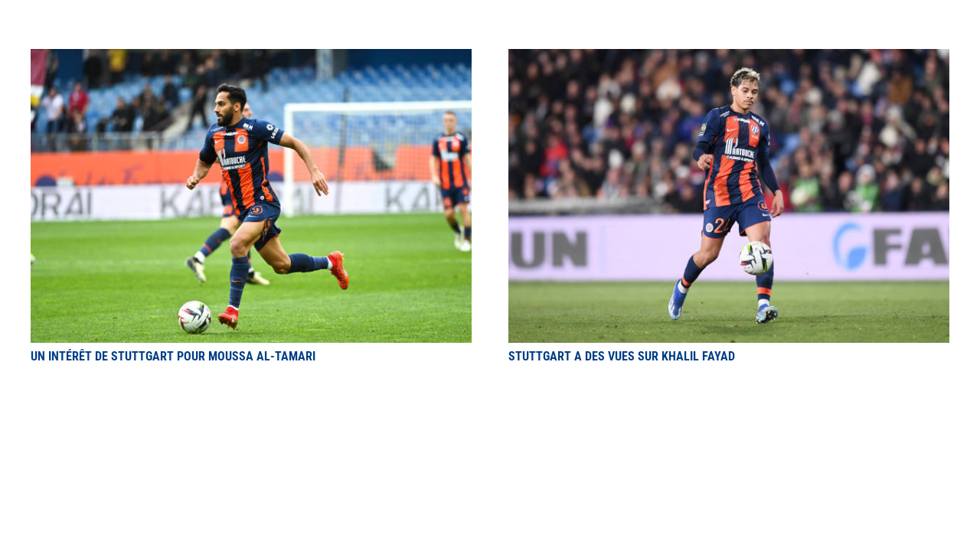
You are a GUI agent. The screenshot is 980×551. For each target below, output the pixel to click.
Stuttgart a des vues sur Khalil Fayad (622, 356)
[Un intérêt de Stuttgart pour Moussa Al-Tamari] (251, 58)
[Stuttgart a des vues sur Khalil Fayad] (729, 58)
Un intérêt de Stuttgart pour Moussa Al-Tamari (173, 356)
